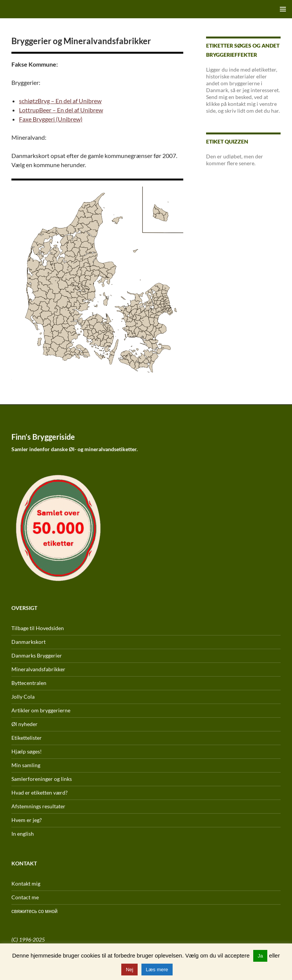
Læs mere (157, 970)
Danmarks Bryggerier (37, 655)
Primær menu (283, 9)
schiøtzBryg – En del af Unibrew (60, 101)
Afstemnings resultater (38, 806)
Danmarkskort (29, 642)
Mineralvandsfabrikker (38, 669)
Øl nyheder (25, 724)
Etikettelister (27, 738)
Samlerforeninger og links (42, 779)
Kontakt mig (26, 883)
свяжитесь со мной (34, 911)
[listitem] (89, 327)
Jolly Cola (23, 697)
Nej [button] (130, 970)
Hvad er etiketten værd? (40, 792)
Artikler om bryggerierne (41, 710)
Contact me (25, 897)
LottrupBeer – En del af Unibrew (61, 110)
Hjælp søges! (27, 751)
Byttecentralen (29, 683)
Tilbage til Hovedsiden (38, 628)
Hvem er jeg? (27, 820)
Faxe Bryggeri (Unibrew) (51, 119)
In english (23, 834)
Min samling (26, 765)
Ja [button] (260, 956)
